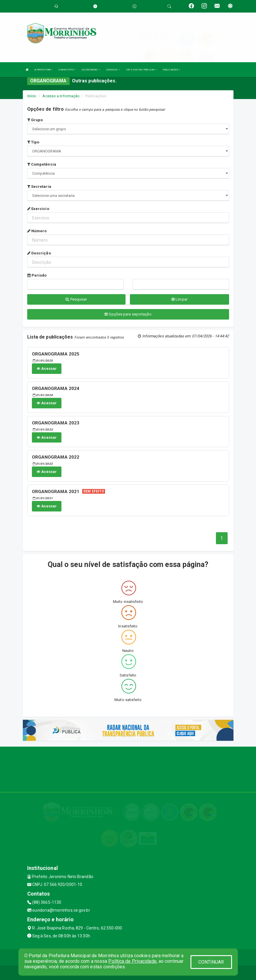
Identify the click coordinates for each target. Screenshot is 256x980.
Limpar (179, 299)
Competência (42, 164)
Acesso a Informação (61, 96)
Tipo (33, 142)
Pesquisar (76, 299)
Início (32, 96)
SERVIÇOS (113, 70)
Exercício (38, 209)
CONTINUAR (211, 962)
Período (37, 275)
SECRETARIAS (91, 70)
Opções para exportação (128, 314)
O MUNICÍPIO (67, 70)
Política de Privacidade (132, 961)
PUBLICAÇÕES (172, 70)
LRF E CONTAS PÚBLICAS (141, 70)
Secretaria (39, 187)
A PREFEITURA (44, 70)
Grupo (35, 120)
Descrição (39, 253)
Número (37, 231)
